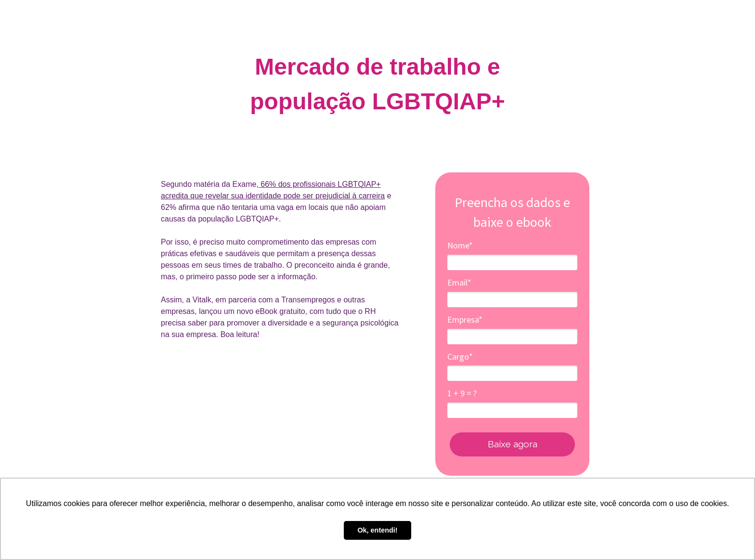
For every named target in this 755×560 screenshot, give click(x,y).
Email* (459, 283)
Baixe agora (513, 444)
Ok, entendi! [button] (377, 530)
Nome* (460, 246)
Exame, (244, 184)
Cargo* (460, 357)
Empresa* (465, 320)
